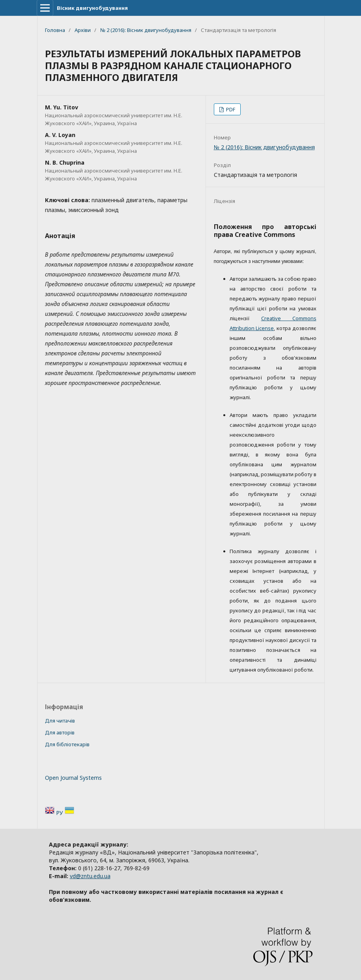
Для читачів (60, 721)
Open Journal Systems (73, 778)
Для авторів (60, 732)
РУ (60, 813)
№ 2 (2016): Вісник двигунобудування (146, 30)
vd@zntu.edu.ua (90, 876)
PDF (230, 109)
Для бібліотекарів (67, 744)
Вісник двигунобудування (92, 8)
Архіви (83, 30)
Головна (55, 30)
